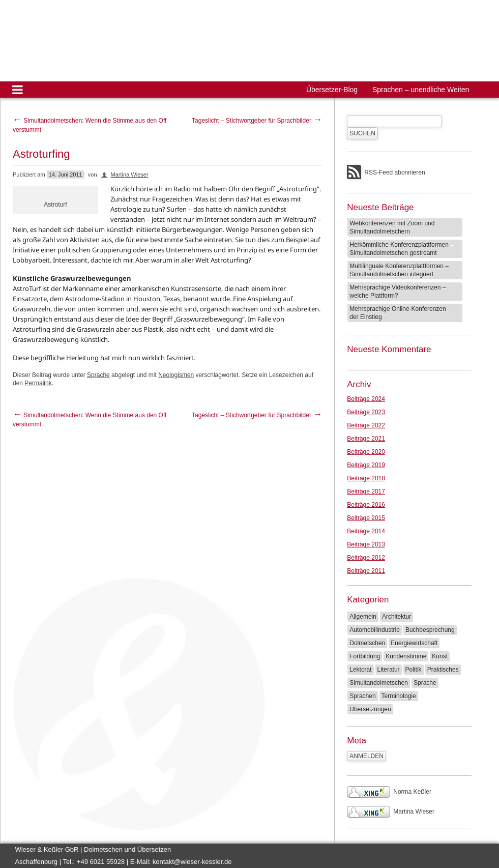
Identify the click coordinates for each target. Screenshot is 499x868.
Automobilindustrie (375, 630)
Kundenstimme (406, 656)
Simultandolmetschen (379, 683)
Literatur (389, 670)
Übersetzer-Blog (332, 90)
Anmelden (366, 756)
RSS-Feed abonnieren (394, 172)
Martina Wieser (130, 175)
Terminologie (399, 696)
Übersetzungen (370, 709)
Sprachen (362, 696)
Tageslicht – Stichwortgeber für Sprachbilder (257, 121)
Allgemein (363, 617)
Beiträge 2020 (366, 452)
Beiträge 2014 (366, 531)
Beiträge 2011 (366, 571)
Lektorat (360, 670)
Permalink (38, 383)
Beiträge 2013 (366, 544)
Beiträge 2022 (366, 425)
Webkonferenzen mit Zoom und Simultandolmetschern (392, 227)
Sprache (98, 375)
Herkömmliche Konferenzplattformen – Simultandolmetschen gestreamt (402, 249)
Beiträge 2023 (366, 412)
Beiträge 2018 (366, 478)
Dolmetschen (367, 643)
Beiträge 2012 (366, 558)
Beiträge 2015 (366, 518)
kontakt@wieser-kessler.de (192, 862)
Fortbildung (365, 656)
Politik (414, 670)
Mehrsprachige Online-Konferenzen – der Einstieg (400, 313)
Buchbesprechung (430, 630)
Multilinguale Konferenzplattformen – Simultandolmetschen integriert (399, 270)
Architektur (397, 617)
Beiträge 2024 (366, 399)
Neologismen (176, 375)
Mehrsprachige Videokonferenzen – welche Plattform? (398, 292)
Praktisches (443, 670)
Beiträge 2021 (366, 439)
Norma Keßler (389, 792)
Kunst (440, 656)
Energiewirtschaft (414, 643)
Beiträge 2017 (366, 491)
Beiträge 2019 (366, 465)
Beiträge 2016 (366, 505)
